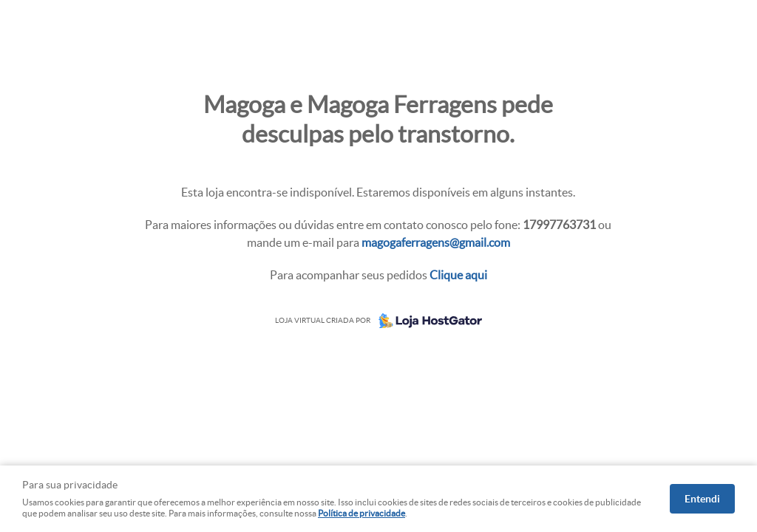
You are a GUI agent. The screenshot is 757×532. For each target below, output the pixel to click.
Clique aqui (458, 275)
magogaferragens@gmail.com (436, 242)
